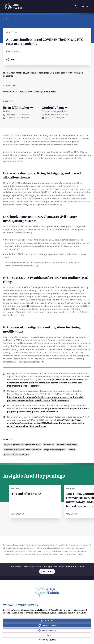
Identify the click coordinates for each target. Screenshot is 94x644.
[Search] (76, 6)
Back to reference (32, 386)
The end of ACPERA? (26, 494)
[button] (20, 118)
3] (28, 306)
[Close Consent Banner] (47, 635)
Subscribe (47, 571)
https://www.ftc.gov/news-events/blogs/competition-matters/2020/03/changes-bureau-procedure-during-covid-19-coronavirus (46, 423)
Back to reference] (50, 412)
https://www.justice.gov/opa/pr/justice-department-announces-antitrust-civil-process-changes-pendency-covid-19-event (46, 399)
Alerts (6, 19)
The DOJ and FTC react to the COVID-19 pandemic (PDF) (30, 91)
